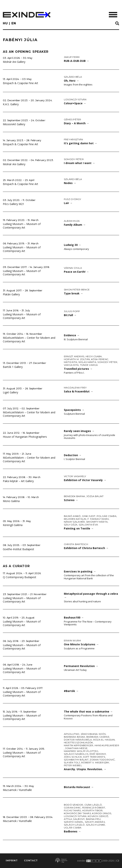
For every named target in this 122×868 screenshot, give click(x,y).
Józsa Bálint (95, 496)
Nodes (70, 183)
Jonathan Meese (76, 748)
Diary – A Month (76, 123)
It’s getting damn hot (80, 143)
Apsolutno (72, 734)
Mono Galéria (11, 501)
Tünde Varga (89, 365)
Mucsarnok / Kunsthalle (17, 790)
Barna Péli (93, 819)
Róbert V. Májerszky (95, 762)
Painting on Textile (79, 528)
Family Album (75, 225)
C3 (118, 861)
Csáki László (93, 805)
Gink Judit (89, 516)
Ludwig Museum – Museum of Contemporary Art (22, 226)
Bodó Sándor (74, 805)
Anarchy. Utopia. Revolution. (85, 769)
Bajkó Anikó (72, 516)
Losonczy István (75, 99)
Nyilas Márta (87, 362)
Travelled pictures (78, 369)
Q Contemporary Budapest (20, 577)
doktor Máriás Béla (78, 740)
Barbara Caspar (98, 737)
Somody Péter (74, 159)
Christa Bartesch (76, 544)
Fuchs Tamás (72, 810)
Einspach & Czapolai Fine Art (20, 83)
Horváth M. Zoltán (77, 359)
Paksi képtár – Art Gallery (18, 481)
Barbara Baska (74, 737)
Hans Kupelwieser (107, 745)
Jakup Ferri (72, 57)
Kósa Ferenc (100, 359)
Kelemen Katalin (75, 519)
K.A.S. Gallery (11, 104)
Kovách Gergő (98, 816)
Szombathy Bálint (76, 760)
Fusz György (73, 199)
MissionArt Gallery (14, 124)
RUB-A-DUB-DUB (76, 61)
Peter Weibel (73, 765)
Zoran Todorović (102, 760)
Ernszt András (74, 356)
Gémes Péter (73, 119)
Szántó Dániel (74, 822)
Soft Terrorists (94, 757)
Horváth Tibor (92, 810)
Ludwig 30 (72, 245)
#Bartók (71, 691)
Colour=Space (75, 103)
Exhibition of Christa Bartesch (86, 548)
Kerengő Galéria (13, 525)
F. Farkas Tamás (98, 519)
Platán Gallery (11, 294)
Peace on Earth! (76, 272)
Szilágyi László (74, 825)
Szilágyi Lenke (96, 825)
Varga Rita (71, 365)
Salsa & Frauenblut (78, 391)
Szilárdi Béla (73, 77)
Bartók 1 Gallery (13, 367)
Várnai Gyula (73, 268)
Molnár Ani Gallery (14, 62)
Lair (68, 203)
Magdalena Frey (75, 388)
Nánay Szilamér (74, 522)
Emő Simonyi (98, 754)
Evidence (72, 335)
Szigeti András (95, 822)
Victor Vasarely (75, 476)
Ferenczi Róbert (94, 808)
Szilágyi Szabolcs (76, 754)
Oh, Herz (71, 81)
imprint (12, 860)
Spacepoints (74, 410)
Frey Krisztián (73, 139)
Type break (73, 293)
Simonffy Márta (97, 522)
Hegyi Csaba (94, 356)
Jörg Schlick (73, 757)
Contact (31, 860)
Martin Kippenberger (79, 745)
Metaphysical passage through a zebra (91, 595)
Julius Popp (72, 311)
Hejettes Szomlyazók (78, 742)
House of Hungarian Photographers (25, 437)
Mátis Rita (71, 362)
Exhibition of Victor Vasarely (85, 480)
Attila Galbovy (74, 819)
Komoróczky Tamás (77, 813)
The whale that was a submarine (88, 711)
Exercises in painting (80, 571)
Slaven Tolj (72, 762)
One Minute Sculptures (81, 644)
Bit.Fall (70, 315)
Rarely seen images (79, 431)
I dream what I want (79, 163)
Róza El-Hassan (104, 740)
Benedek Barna (74, 496)
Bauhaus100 (74, 617)
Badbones (72, 831)
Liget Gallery (10, 392)
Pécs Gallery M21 (14, 204)
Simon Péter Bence (77, 290)
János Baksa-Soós (93, 734)
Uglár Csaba (73, 828)
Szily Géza (71, 525)
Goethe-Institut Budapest (18, 549)
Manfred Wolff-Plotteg (81, 751)
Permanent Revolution (81, 666)
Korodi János (102, 813)
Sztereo (71, 500)
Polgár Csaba (107, 516)
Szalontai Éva (88, 525)
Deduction (73, 455)
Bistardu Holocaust (79, 787)
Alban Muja (72, 221)
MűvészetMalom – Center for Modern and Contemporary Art (29, 340)
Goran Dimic (72, 808)
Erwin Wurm (72, 640)
